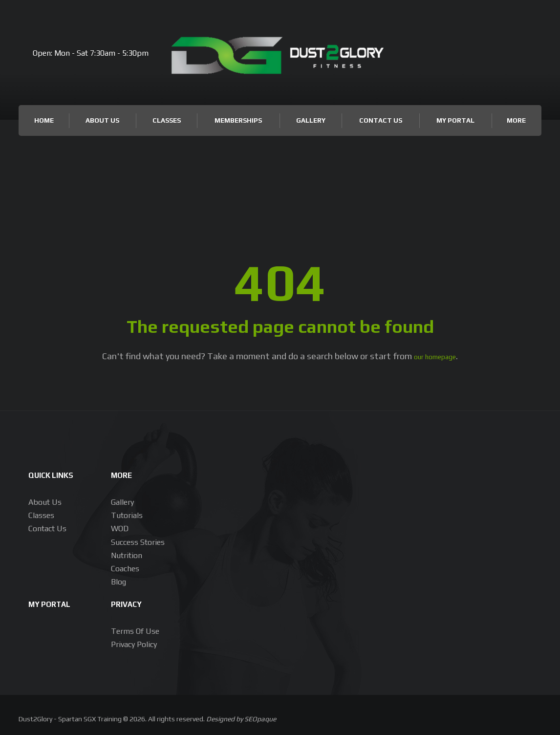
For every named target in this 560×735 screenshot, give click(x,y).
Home (44, 120)
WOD (120, 528)
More (516, 120)
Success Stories (138, 541)
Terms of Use (135, 630)
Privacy (131, 602)
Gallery (311, 120)
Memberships (238, 120)
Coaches (125, 568)
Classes (167, 120)
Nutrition (127, 554)
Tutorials (127, 514)
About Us (102, 120)
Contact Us (381, 120)
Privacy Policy (134, 643)
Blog (118, 581)
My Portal (455, 120)
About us (45, 501)
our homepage (435, 356)
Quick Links (57, 473)
